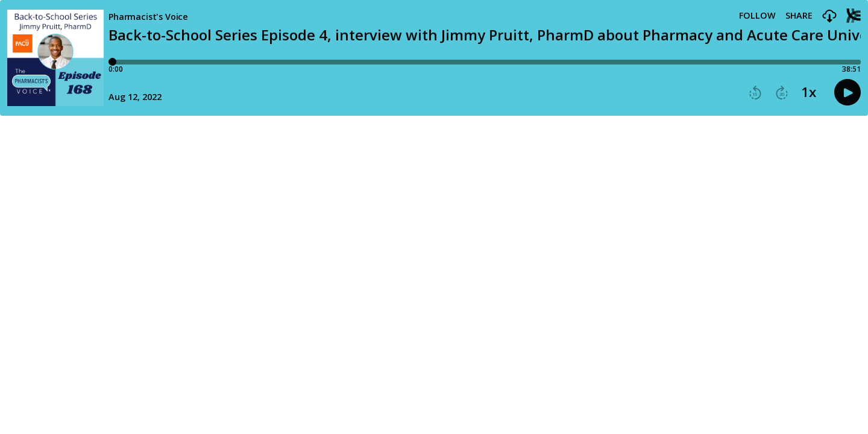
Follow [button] (757, 16)
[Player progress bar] (485, 62)
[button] (829, 17)
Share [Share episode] (799, 16)
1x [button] (809, 92)
